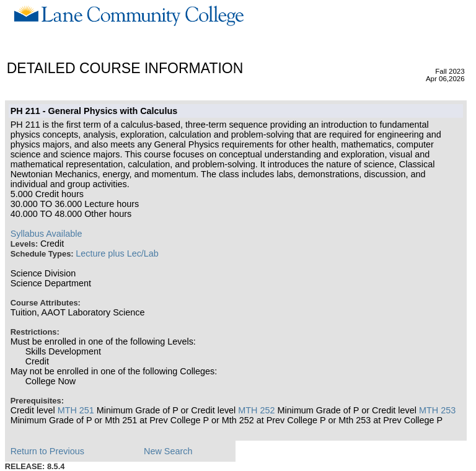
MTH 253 (437, 410)
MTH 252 (256, 410)
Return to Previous (47, 451)
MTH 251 (76, 410)
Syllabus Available (46, 234)
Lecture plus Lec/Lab (117, 253)
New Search (168, 451)
